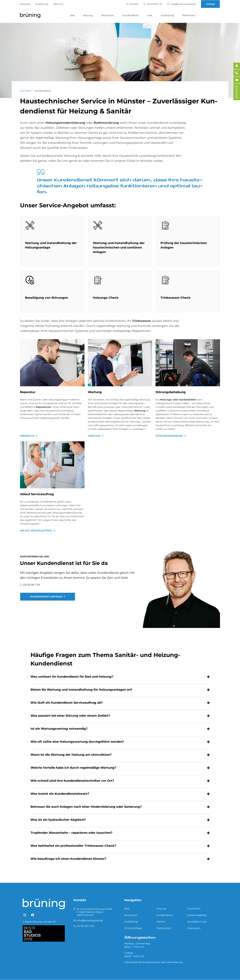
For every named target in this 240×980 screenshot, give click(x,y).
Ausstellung (42, 4)
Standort (132, 4)
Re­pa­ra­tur (28, 392)
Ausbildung (167, 15)
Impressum (194, 928)
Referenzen (189, 15)
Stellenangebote (197, 915)
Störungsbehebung (169, 436)
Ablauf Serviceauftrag (36, 531)
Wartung (94, 436)
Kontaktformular (197, 922)
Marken (161, 922)
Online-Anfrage (133, 928)
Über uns (58, 4)
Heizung (88, 15)
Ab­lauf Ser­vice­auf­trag (37, 494)
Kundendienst (131, 15)
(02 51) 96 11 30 (153, 4)
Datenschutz (164, 928)
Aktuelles (25, 4)
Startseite (26, 91)
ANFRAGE (237, 92)
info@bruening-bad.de (181, 4)
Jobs (150, 15)
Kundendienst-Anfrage (46, 597)
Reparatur (27, 436)
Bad (72, 15)
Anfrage (210, 4)
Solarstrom (194, 909)
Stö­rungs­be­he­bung (171, 392)
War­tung (95, 392)
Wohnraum (108, 15)
